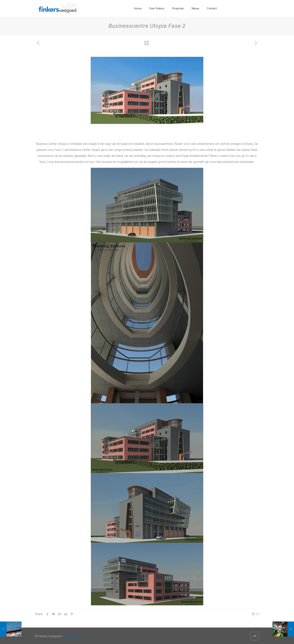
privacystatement (75, 636)
